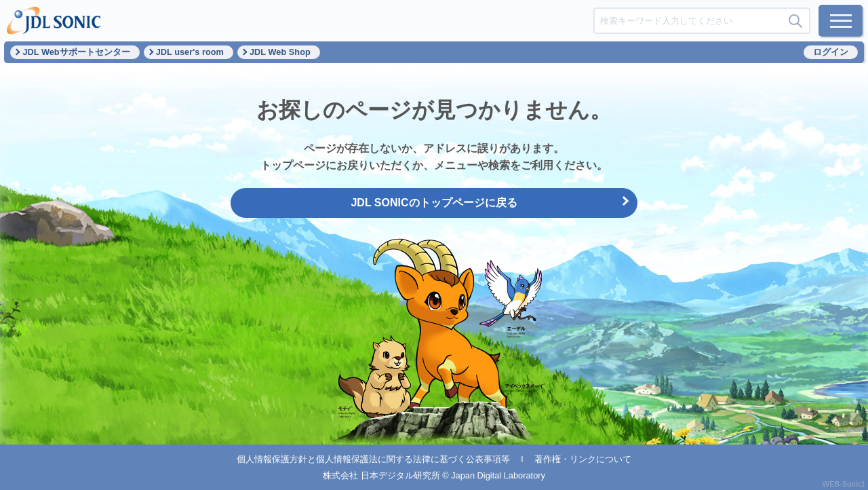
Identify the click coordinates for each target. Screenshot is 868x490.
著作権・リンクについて (583, 459)
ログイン (831, 52)
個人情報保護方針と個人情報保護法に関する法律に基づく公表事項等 (373, 459)
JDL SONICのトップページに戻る (434, 203)
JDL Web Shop (280, 52)
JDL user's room (190, 52)
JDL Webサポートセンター (76, 52)
